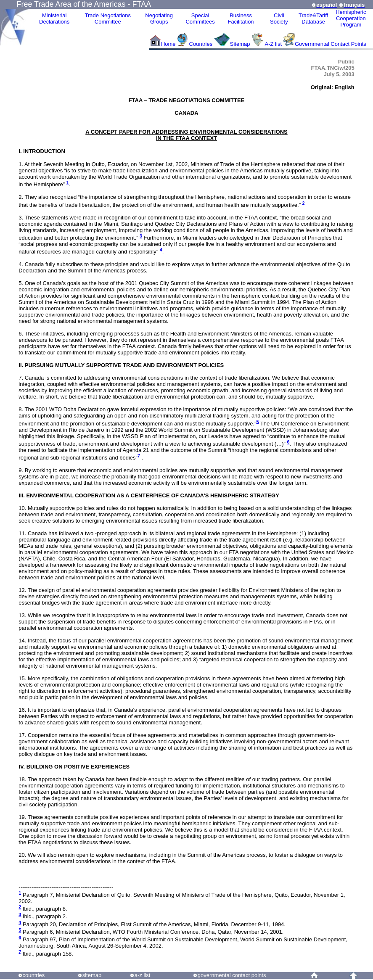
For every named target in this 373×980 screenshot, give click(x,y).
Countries (202, 44)
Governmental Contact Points (331, 44)
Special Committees (200, 18)
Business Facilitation (241, 18)
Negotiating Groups (159, 18)
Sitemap (240, 44)
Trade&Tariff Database (313, 18)
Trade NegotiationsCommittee (108, 18)
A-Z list (273, 44)
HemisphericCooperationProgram (351, 18)
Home (168, 44)
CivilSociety (279, 18)
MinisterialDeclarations (54, 18)
